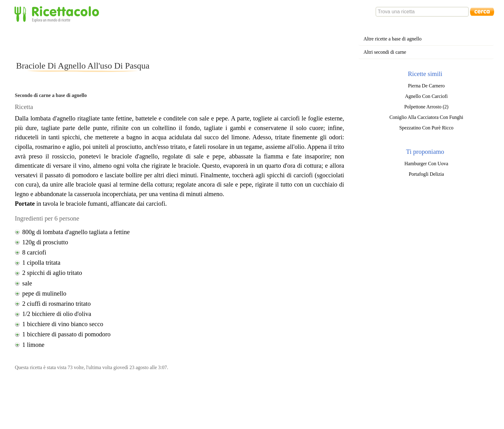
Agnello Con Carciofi (426, 96)
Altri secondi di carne (385, 52)
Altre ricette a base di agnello (393, 39)
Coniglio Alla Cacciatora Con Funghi (426, 117)
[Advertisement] (127, 41)
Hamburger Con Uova (426, 164)
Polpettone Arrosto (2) (426, 107)
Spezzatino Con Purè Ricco (426, 128)
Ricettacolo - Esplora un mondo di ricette (58, 14)
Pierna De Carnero (426, 86)
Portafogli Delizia (426, 174)
